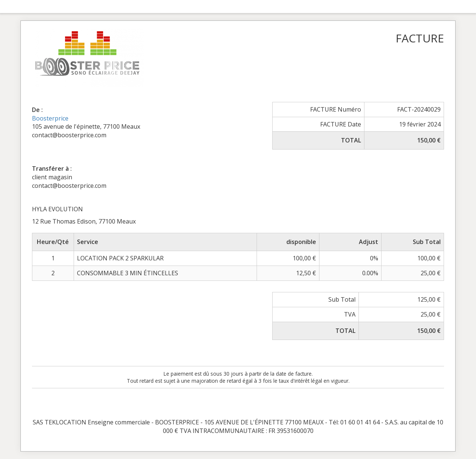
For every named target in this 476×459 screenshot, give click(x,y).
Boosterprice (50, 118)
